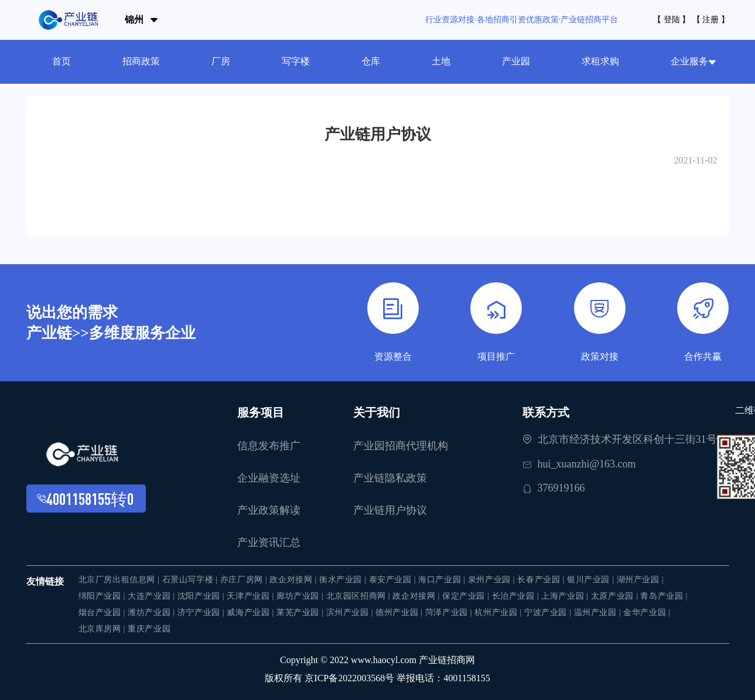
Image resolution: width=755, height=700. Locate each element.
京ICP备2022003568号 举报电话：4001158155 (397, 678)
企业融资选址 (269, 478)
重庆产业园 (149, 629)
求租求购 (600, 61)
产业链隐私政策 (390, 478)
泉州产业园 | (493, 580)
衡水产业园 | (344, 580)
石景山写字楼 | (191, 580)
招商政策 (141, 61)
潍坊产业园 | (153, 612)
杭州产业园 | (499, 612)
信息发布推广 (269, 446)
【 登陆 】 (672, 20)
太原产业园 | (616, 596)
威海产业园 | (252, 612)
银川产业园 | (592, 580)
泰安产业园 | (394, 580)
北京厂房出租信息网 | (120, 580)
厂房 (221, 61)
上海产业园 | (566, 596)
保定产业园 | (467, 596)
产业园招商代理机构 (401, 446)
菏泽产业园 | (450, 612)
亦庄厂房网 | (245, 580)
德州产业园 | (400, 612)
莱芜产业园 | (301, 612)
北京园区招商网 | (360, 596)
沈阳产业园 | (202, 596)
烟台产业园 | (103, 612)
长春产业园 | (542, 580)
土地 (441, 61)
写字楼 (296, 61)
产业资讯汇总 (269, 542)
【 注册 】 (711, 20)
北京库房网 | (103, 629)
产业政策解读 (269, 510)
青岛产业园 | (664, 596)
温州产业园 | (599, 612)
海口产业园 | (443, 580)
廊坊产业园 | (301, 596)
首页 (62, 61)
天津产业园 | (252, 596)
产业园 (516, 61)
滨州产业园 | (351, 612)
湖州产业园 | (640, 580)
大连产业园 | (153, 596)
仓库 (371, 61)
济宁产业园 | (202, 612)
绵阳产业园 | (103, 596)
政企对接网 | (294, 580)
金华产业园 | (647, 612)
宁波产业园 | (549, 612)
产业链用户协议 (390, 510)
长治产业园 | (517, 596)
